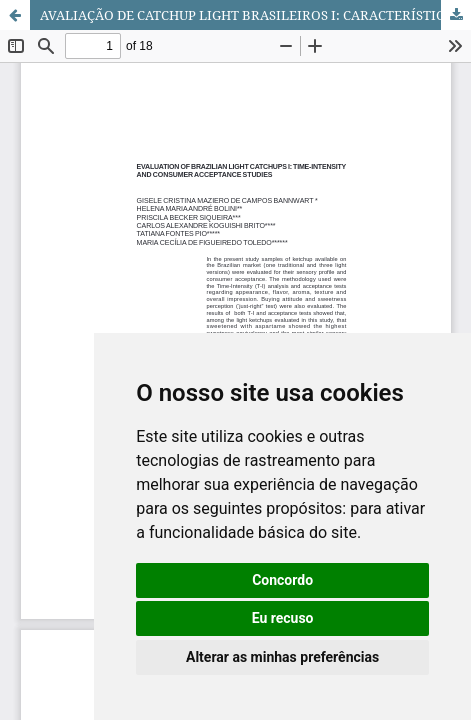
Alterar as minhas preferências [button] (282, 657)
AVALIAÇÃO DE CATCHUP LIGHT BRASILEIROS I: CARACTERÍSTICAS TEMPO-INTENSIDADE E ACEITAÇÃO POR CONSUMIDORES (255, 15)
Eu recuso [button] (283, 618)
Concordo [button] (282, 580)
